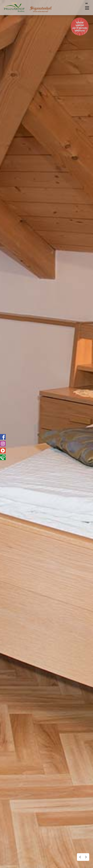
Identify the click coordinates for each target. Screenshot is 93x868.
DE (87, 3)
